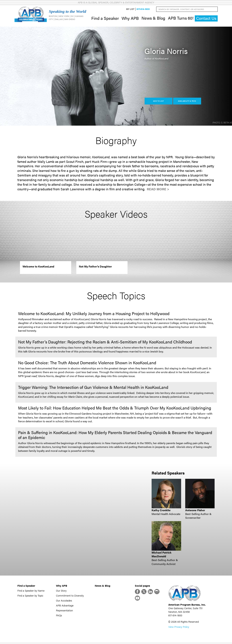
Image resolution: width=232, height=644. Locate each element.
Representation (64, 611)
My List (130, 10)
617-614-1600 (143, 10)
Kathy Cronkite (161, 511)
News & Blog (153, 18)
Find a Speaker (105, 18)
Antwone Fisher (195, 511)
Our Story (61, 591)
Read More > (158, 190)
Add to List (159, 102)
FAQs (59, 616)
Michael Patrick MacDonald (161, 555)
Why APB (130, 18)
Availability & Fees (187, 102)
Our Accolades (64, 601)
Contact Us (206, 19)
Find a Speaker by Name (31, 591)
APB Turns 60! (181, 18)
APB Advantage (65, 606)
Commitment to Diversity (70, 596)
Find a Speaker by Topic (30, 596)
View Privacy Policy (179, 629)
